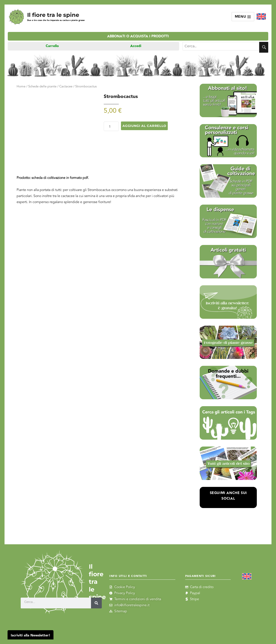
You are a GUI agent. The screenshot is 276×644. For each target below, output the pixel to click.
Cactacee (66, 86)
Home (21, 86)
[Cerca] (96, 603)
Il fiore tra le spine (53, 15)
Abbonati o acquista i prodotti (138, 36)
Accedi (136, 46)
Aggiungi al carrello (144, 126)
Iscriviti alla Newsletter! (31, 635)
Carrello (52, 46)
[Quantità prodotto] (111, 126)
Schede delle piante (42, 86)
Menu (243, 17)
